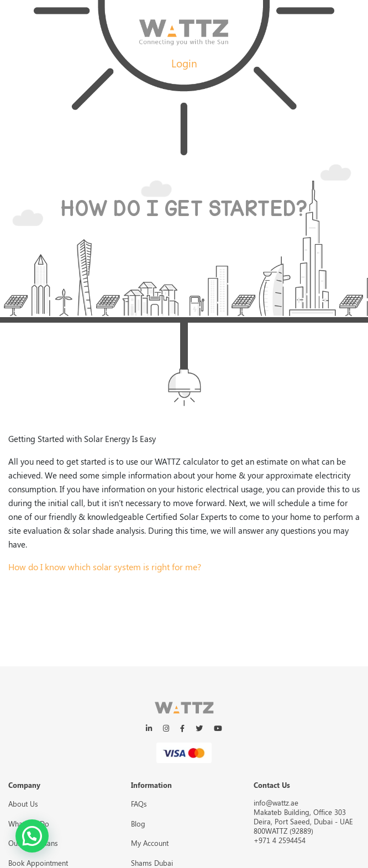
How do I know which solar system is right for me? (105, 567)
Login (184, 63)
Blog (138, 824)
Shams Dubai (152, 863)
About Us (23, 804)
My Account (150, 843)
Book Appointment (38, 863)
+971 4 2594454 (280, 840)
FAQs (139, 804)
